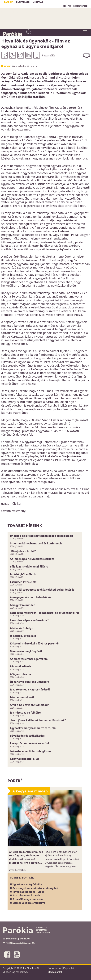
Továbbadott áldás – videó (28, 892)
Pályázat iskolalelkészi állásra (29, 567)
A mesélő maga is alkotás (28, 899)
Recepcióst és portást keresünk (30, 743)
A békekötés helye (22, 628)
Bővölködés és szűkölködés (27, 736)
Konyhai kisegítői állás (25, 759)
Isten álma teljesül (22, 697)
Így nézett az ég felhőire (25, 713)
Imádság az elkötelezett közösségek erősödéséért (42, 536)
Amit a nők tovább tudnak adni (30, 705)
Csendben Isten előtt (23, 582)
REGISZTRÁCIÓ (80, 6)
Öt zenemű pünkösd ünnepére (29, 682)
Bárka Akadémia (21, 666)
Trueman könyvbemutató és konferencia (36, 543)
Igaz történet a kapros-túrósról (30, 690)
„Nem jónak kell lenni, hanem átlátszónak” (38, 720)
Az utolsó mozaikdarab (26, 895)
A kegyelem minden (23, 605)
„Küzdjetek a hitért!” (23, 551)
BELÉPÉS (67, 6)
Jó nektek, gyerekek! (23, 636)
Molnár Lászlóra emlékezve (29, 903)
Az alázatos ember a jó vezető (29, 659)
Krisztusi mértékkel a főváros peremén (35, 644)
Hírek (7, 66)
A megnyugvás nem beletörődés (30, 597)
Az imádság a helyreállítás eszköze (32, 559)
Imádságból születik (23, 574)
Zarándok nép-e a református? (29, 620)
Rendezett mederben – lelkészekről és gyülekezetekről (44, 613)
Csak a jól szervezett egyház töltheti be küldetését (42, 590)
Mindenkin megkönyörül (26, 651)
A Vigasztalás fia (20, 674)
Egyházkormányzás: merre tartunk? (33, 728)
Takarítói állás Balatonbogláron (30, 751)
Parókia (12, 34)
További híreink (25, 525)
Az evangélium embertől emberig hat (35, 888)
